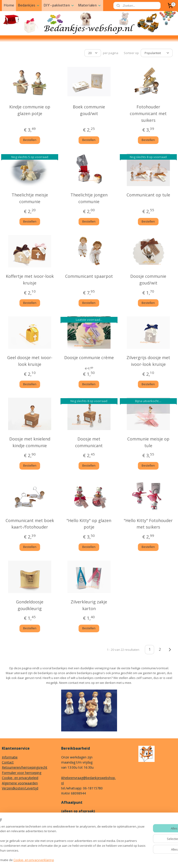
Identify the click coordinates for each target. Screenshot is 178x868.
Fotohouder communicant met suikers (148, 113)
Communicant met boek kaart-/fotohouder (30, 523)
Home (9, 5)
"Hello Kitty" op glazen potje (89, 523)
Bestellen (30, 139)
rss (85, 860)
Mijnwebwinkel (143, 860)
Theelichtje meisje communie (30, 197)
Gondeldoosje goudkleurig (30, 604)
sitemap (75, 860)
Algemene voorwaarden (20, 782)
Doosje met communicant (89, 442)
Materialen (90, 5)
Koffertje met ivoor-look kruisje (30, 279)
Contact (8, 762)
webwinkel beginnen (103, 860)
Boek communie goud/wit (89, 109)
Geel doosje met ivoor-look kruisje (30, 360)
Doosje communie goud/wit (148, 279)
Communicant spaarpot (89, 275)
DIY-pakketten (59, 5)
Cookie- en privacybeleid (20, 777)
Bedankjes (29, 5)
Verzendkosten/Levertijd (20, 787)
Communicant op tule (148, 194)
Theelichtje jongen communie (89, 197)
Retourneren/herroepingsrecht (25, 767)
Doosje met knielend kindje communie (30, 442)
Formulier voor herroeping (22, 772)
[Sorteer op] (157, 53)
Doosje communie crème (89, 357)
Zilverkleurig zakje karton (89, 604)
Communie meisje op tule (148, 442)
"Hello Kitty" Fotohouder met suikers (148, 523)
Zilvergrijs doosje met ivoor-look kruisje (148, 360)
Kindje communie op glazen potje (30, 109)
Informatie (10, 756)
